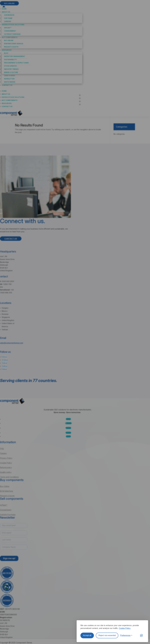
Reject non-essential (107, 635)
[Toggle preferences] (126, 635)
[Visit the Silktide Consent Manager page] (141, 635)
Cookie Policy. (125, 628)
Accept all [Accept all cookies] (87, 635)
